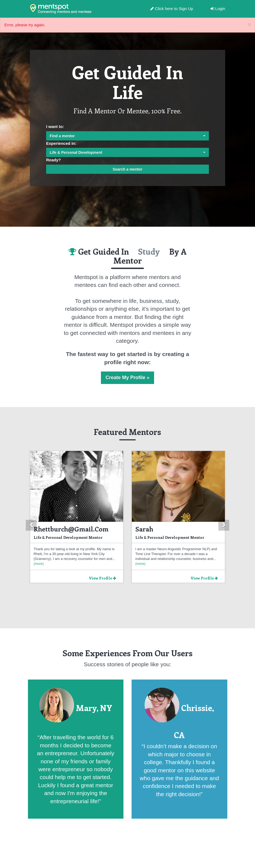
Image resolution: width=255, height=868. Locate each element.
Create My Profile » (127, 377)
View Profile (102, 578)
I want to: (55, 126)
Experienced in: (61, 143)
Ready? (53, 160)
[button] (31, 525)
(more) (39, 564)
